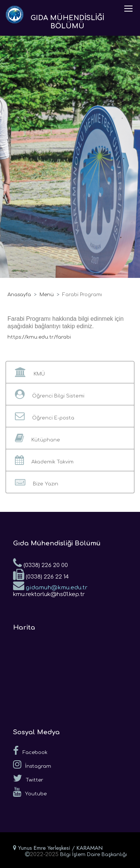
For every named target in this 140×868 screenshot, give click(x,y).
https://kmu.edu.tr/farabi (39, 337)
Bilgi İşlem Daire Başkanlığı (94, 855)
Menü (47, 295)
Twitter (28, 778)
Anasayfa (19, 295)
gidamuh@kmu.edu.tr (50, 585)
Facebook (30, 751)
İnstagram (32, 764)
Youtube (30, 792)
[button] (70, 372)
